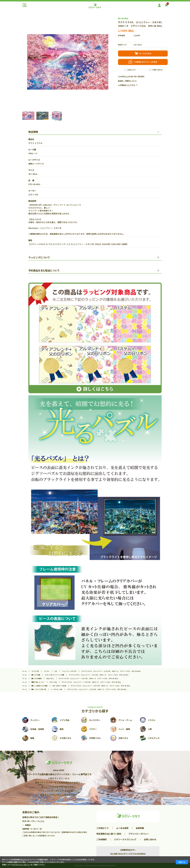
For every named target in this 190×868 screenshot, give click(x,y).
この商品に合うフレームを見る (145, 62)
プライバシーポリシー (139, 834)
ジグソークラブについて (125, 839)
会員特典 (140, 828)
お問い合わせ (158, 70)
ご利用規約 (102, 839)
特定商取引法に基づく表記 (109, 834)
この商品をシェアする (127, 85)
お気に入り (132, 70)
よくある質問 (122, 828)
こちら (42, 821)
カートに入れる (145, 53)
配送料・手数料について (127, 81)
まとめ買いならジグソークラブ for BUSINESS (128, 854)
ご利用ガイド (103, 828)
